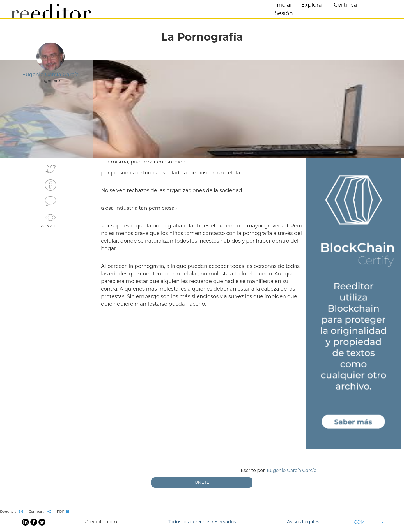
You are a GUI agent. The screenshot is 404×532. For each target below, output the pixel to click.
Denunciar (12, 511)
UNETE (202, 482)
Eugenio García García (292, 470)
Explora (311, 5)
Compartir (41, 511)
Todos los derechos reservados (202, 522)
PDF (64, 511)
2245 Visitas (50, 220)
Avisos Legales (303, 522)
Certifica (346, 5)
